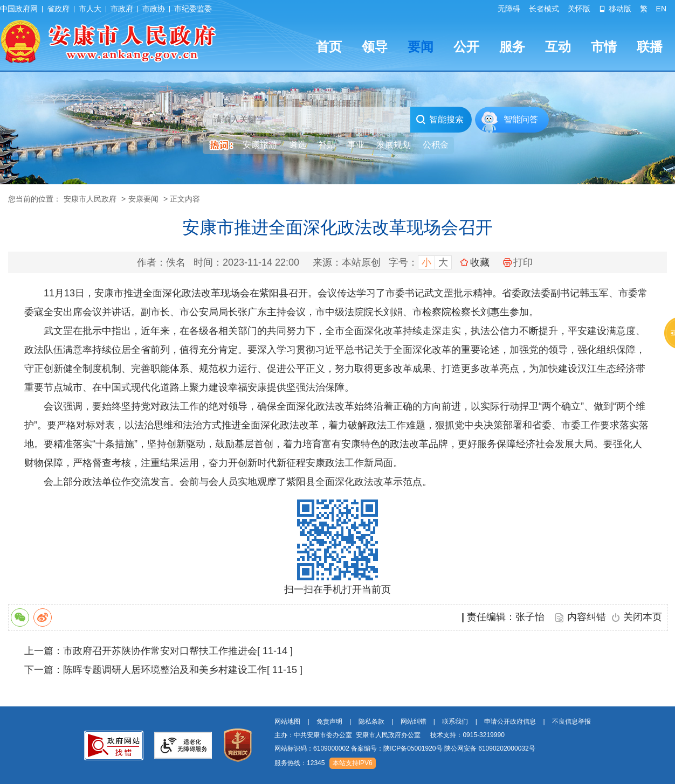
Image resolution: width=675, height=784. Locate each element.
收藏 (480, 262)
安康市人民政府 (90, 199)
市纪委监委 (193, 9)
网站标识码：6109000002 (405, 748)
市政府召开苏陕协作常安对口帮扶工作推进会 (160, 651)
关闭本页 (643, 617)
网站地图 (287, 721)
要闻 (421, 47)
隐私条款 (371, 721)
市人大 (90, 9)
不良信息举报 (571, 721)
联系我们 (455, 721)
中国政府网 (19, 9)
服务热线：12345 (299, 763)
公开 (466, 47)
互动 (558, 47)
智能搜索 (440, 120)
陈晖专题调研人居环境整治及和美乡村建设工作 (165, 670)
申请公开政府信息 (510, 721)
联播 (650, 47)
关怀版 (579, 9)
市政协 (154, 9)
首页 (329, 47)
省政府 (58, 9)
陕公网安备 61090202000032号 (490, 748)
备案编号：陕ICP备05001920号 (397, 748)
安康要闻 (143, 199)
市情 (604, 47)
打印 (518, 262)
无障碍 (509, 9)
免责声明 (329, 721)
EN (661, 9)
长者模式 (544, 9)
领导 (375, 47)
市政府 (122, 9)
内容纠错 (587, 617)
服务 (512, 47)
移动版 (615, 9)
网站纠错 (414, 721)
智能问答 (521, 119)
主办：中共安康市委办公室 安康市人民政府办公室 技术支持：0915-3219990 (390, 735)
